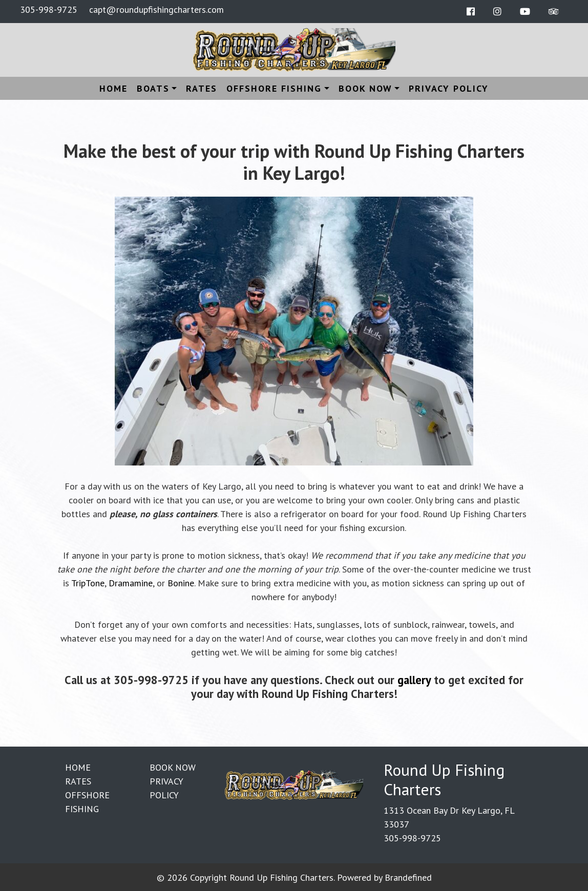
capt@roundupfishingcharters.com (156, 9)
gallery (414, 680)
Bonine (181, 583)
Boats (153, 88)
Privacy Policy (449, 88)
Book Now (365, 88)
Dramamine (131, 583)
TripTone (88, 583)
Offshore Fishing (274, 88)
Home (113, 88)
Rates (202, 88)
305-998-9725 (49, 9)
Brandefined (408, 877)
